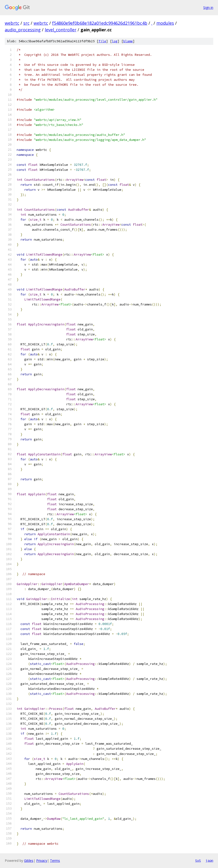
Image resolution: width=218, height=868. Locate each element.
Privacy (42, 861)
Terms (55, 861)
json (209, 860)
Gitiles (29, 861)
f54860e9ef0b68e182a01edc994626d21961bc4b (100, 23)
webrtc (12, 23)
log (115, 41)
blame (128, 41)
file (102, 41)
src (26, 23)
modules (165, 23)
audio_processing (23, 30)
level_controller (61, 30)
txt (198, 860)
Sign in (208, 7)
